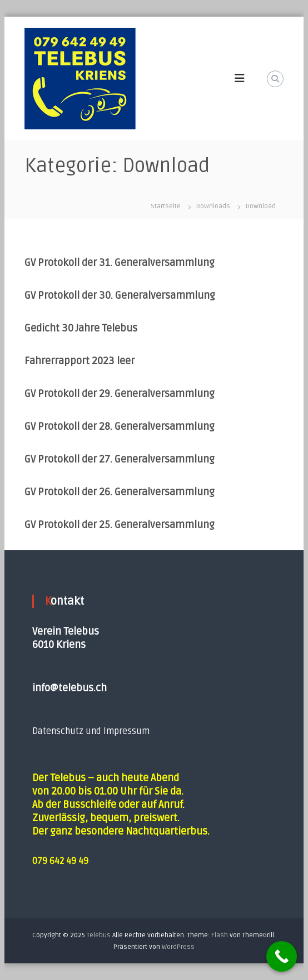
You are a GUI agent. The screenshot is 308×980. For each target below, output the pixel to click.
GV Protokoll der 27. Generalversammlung (120, 459)
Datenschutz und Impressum (91, 731)
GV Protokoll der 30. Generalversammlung (120, 295)
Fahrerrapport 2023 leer (80, 361)
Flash (220, 935)
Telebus (99, 935)
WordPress (178, 947)
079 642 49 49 (60, 861)
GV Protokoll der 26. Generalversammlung (120, 492)
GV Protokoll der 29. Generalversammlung (120, 394)
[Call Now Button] (282, 956)
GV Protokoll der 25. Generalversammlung (120, 525)
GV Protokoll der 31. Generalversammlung (120, 263)
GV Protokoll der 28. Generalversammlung (120, 426)
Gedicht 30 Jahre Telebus (81, 328)
